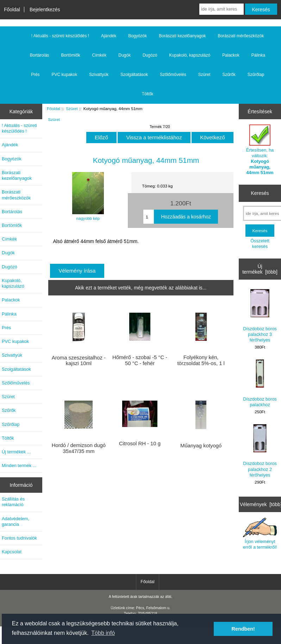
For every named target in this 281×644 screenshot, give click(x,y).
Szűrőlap (256, 75)
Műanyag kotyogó (201, 446)
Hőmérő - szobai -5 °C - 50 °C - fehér (140, 360)
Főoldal (12, 9)
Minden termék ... (19, 466)
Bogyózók (138, 36)
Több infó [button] (103, 633)
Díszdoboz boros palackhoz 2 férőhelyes (260, 451)
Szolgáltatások (134, 75)
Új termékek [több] (260, 269)
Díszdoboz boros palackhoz (260, 383)
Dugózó (150, 55)
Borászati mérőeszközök (241, 36)
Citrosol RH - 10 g (140, 444)
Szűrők (229, 75)
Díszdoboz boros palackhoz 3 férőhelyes (260, 316)
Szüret (72, 109)
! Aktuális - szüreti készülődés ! (60, 36)
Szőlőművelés (173, 75)
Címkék (99, 55)
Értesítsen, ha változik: (260, 150)
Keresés (260, 193)
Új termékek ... (16, 452)
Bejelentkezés (45, 9)
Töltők (148, 94)
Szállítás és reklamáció (13, 502)
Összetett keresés (260, 244)
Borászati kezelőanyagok (182, 36)
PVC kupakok (65, 75)
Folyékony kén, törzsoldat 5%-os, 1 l (201, 360)
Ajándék (109, 36)
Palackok (231, 55)
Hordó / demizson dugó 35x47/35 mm (79, 448)
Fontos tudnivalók (19, 538)
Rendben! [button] (243, 629)
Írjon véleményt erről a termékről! (260, 534)
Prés (35, 75)
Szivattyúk (99, 75)
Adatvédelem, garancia (15, 521)
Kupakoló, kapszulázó (190, 55)
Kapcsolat (12, 552)
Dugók (124, 55)
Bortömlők (71, 55)
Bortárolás (40, 55)
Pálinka (258, 55)
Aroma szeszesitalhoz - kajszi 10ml (79, 361)
